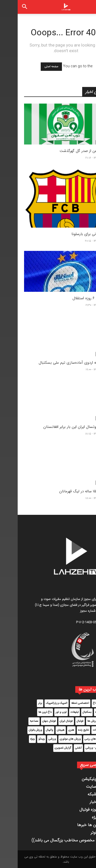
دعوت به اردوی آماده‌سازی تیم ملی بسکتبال (55, 363)
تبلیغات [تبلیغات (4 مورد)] (57, 712)
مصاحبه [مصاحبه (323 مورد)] (16, 721)
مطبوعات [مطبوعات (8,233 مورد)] (80, 730)
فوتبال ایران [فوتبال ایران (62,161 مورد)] (49, 721)
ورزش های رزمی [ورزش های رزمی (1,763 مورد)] (76, 739)
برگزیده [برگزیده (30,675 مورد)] (81, 712)
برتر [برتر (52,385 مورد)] (22, 703)
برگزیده (83, 142)
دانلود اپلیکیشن (77, 779)
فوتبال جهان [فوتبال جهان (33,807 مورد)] (31, 721)
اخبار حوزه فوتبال (76, 810)
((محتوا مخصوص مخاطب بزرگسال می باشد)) (52, 840)
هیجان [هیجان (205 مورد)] (43, 730)
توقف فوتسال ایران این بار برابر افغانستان (58, 427)
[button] (88, 7)
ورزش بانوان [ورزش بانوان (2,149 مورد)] (18, 730)
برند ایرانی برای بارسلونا (72, 234)
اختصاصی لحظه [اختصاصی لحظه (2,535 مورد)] (62, 703)
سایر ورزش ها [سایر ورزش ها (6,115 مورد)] (77, 721)
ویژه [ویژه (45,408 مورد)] (15, 739)
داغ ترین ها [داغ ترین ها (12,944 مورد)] (27, 712)
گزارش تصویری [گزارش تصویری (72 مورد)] (45, 748)
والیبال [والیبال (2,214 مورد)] (32, 730)
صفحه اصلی (34, 67)
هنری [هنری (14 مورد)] (54, 730)
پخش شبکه (80, 794)
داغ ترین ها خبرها (74, 825)
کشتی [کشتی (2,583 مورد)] (61, 748)
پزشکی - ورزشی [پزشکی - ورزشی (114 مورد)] (77, 748)
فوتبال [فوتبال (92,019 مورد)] (62, 721)
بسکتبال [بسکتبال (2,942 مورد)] (69, 712)
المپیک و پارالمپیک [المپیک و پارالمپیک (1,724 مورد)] (39, 703)
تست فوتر (81, 833)
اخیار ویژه (82, 817)
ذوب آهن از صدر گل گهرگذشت (66, 151)
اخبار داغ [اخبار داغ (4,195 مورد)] (80, 703)
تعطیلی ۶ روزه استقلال (72, 298)
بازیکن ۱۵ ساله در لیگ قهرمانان (66, 491)
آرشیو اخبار (81, 802)
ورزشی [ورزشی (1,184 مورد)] (34, 739)
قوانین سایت (79, 787)
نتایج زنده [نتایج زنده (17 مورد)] (66, 730)
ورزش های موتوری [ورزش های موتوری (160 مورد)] (52, 739)
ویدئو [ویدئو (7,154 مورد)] (24, 739)
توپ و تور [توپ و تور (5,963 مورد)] (43, 712)
